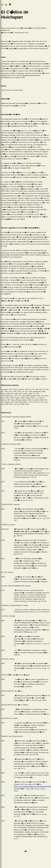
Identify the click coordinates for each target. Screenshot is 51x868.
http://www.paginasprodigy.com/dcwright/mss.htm (32, 787)
